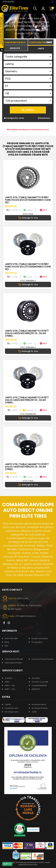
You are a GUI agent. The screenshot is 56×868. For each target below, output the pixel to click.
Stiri (6, 646)
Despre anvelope (40, 638)
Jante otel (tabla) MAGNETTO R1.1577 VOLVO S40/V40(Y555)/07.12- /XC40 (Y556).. (27, 333)
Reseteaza (44, 118)
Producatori (37, 642)
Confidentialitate (39, 685)
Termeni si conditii (40, 682)
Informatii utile (11, 638)
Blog (7, 642)
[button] (36, 8)
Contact (9, 678)
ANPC (7, 682)
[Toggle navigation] (52, 2)
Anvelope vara (12, 712)
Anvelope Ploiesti (40, 708)
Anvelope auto (12, 708)
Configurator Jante (14, 118)
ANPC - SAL (10, 685)
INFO (43, 210)
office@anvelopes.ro (26, 616)
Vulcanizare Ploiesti (14, 659)
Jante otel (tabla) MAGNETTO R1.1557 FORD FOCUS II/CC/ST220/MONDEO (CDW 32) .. (28, 200)
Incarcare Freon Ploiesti (42, 659)
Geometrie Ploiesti (13, 663)
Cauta (28, 110)
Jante (22, 18)
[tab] (15, 48)
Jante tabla (34, 18)
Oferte (8, 704)
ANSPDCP (36, 689)
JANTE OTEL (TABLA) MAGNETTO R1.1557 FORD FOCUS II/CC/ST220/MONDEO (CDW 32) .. (28, 267)
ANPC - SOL (10, 689)
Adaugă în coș (28, 218)
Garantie (36, 678)
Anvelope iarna (39, 704)
